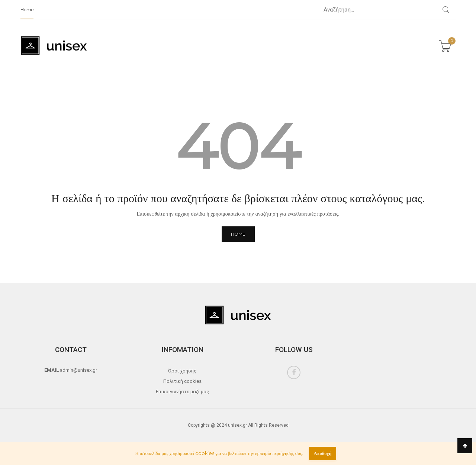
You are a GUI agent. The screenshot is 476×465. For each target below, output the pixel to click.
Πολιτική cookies (182, 381)
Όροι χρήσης (182, 371)
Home (27, 9)
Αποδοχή (322, 453)
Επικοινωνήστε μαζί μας (182, 392)
